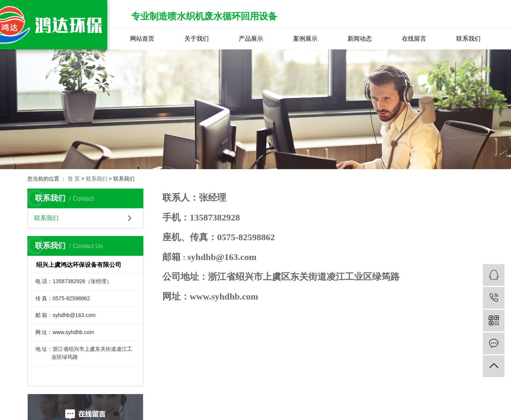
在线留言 (414, 39)
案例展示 (305, 39)
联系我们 (468, 39)
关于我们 (197, 39)
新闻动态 (360, 39)
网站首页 (142, 39)
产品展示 (251, 39)
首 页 (74, 179)
